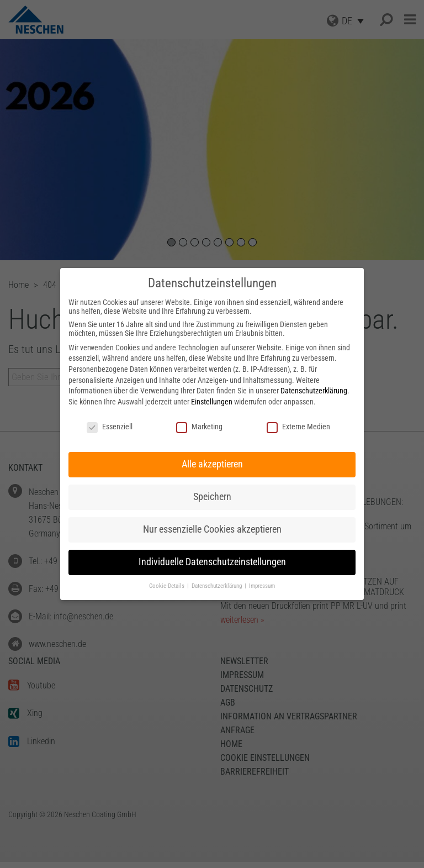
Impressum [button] (262, 586)
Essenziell (110, 427)
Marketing (199, 427)
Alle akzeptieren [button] (212, 464)
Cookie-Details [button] (168, 586)
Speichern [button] (212, 497)
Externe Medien (298, 427)
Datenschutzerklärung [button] (218, 586)
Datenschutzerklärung (314, 391)
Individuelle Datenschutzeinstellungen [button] (212, 562)
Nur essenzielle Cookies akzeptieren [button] (212, 529)
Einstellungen (212, 402)
